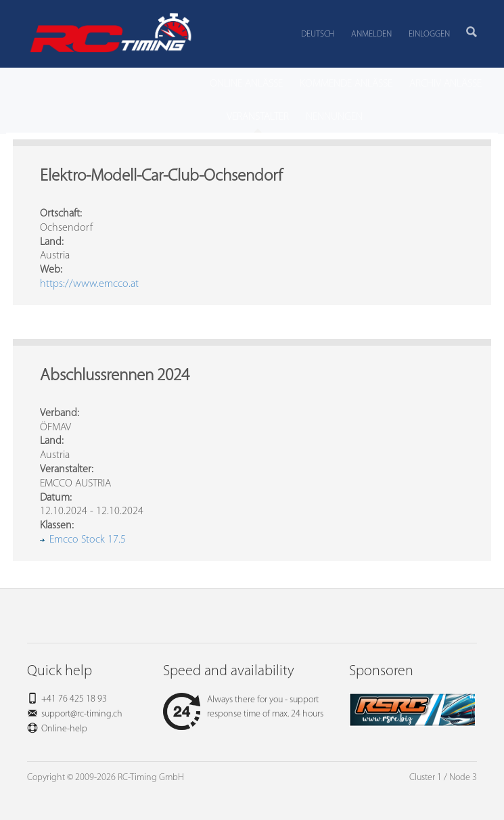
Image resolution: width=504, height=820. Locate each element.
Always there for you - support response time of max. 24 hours (243, 707)
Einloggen (429, 34)
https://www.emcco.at (89, 284)
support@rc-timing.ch (82, 714)
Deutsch (318, 34)
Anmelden (371, 34)
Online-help (64, 729)
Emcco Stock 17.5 (88, 540)
